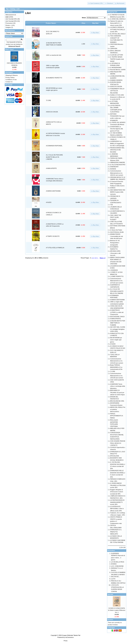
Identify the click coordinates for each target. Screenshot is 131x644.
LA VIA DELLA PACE (118, 562)
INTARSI (114, 564)
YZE (111, 205)
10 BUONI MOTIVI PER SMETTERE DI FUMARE (118, 323)
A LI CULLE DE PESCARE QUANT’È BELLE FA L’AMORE (54, 157)
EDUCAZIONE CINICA (117, 317)
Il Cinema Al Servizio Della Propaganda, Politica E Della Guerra (117, 184)
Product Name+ (51, 23)
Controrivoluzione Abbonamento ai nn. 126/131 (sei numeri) (117, 173)
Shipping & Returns (12, 75)
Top (7, 9)
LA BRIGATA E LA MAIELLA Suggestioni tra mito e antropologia (117, 143)
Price (83, 23)
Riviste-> (8, 25)
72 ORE (49, 100)
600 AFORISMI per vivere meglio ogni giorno (116, 340)
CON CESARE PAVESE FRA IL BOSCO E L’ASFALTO (118, 443)
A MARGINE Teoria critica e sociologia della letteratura (118, 386)
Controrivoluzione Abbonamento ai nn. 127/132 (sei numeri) (117, 281)
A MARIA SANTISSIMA (53, 191)
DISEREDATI (114, 167)
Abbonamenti (10, 15)
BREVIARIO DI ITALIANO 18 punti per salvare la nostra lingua (117, 392)
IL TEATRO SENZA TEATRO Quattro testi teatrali (117, 59)
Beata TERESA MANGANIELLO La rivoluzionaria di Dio (116, 367)
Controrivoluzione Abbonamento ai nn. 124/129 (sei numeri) (117, 361)
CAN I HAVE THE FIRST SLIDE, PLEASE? (116, 217)
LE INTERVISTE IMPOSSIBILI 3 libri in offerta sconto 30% (117, 509)
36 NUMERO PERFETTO (54, 78)
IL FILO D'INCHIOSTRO (118, 165)
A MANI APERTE (51, 168)
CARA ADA (114, 48)
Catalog (13, 9)
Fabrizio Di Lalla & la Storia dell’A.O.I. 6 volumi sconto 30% (117, 23)
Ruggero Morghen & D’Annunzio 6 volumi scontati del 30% (117, 492)
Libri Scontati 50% (11, 21)
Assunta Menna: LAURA (118, 70)
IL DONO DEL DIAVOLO (118, 19)
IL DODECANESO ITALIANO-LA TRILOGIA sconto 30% (118, 485)
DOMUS (113, 188)
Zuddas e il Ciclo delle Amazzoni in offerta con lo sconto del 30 (118, 97)
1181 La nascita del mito (54, 55)
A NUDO (49, 202)
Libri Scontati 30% (11, 19)
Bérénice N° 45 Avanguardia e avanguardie (115, 243)
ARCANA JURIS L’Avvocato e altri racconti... (115, 253)
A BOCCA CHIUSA (52, 112)
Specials (110, 594)
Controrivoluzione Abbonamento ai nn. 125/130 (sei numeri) (117, 376)
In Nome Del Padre (116, 230)
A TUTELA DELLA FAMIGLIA (55, 248)
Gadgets (8, 27)
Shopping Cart (112, 12)
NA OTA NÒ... (115, 577)
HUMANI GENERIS (116, 80)
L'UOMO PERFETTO (117, 276)
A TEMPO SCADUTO (53, 236)
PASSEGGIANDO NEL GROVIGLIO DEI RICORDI (117, 150)
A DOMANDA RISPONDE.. (54, 146)
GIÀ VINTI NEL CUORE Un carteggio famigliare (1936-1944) (118, 329)
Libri (18, 9)
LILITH (113, 579)
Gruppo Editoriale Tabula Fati (71, 635)
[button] (96, 3)
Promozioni (9, 23)
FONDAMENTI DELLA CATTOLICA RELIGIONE (117, 91)
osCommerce (69, 637)
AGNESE (113, 169)
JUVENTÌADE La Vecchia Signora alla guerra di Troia (117, 129)
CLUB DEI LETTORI (117, 55)
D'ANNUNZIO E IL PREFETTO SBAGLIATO (116, 532)
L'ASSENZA (114, 270)
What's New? (9, 49)
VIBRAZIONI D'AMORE (118, 162)
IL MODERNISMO (116, 68)
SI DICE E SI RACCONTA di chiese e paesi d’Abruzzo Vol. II (117, 610)
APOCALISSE (115, 456)
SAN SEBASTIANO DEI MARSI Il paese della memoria (118, 192)
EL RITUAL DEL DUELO (118, 34)
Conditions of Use (11, 80)
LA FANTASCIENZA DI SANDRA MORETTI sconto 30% (117, 502)
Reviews (110, 620)
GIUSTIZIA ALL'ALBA (117, 232)
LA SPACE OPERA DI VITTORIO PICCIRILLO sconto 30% (118, 29)
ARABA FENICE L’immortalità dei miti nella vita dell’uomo (117, 236)
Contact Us (9, 82)
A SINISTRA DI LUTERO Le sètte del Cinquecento (117, 312)
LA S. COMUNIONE (117, 566)
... (98, 258)
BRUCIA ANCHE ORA (117, 401)
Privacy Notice (10, 78)
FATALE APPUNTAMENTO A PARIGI (117, 416)
